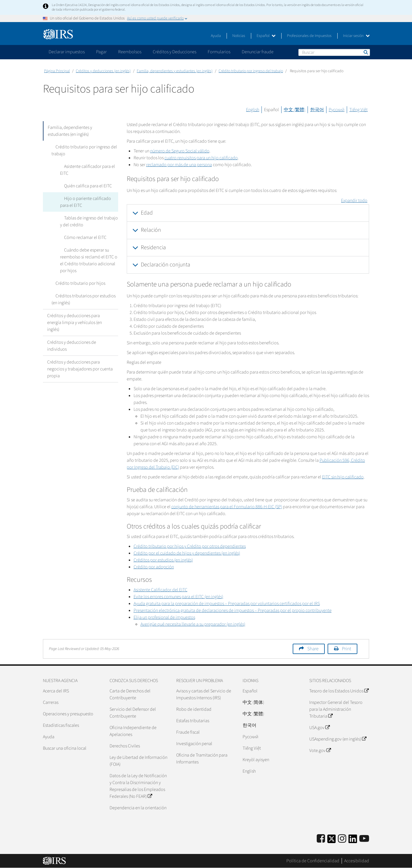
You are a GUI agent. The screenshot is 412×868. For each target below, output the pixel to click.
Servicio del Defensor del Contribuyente (133, 713)
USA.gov (319, 728)
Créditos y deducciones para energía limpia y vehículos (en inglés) (75, 323)
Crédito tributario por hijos (76, 283)
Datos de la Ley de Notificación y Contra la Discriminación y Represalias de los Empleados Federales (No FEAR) (138, 786)
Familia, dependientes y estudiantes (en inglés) (175, 71)
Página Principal (57, 71)
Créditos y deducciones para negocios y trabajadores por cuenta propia (80, 369)
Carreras (51, 702)
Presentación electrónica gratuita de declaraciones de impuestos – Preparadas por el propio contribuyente (233, 610)
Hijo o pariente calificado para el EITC (88, 202)
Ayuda (216, 36)
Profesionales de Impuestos (309, 36)
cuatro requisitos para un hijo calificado (201, 158)
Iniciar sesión (356, 36)
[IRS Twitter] (332, 841)
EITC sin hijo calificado (343, 477)
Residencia (153, 248)
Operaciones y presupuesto (68, 714)
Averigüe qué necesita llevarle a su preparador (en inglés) (193, 624)
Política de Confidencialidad (313, 861)
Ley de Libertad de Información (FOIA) (138, 761)
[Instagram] (342, 839)
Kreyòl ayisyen (256, 760)
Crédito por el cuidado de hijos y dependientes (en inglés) (187, 553)
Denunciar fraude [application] (258, 52)
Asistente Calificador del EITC (161, 590)
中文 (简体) (253, 702)
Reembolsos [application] (130, 52)
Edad (147, 213)
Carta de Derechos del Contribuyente (130, 694)
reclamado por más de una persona (179, 165)
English (253, 110)
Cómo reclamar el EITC (81, 237)
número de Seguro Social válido (180, 151)
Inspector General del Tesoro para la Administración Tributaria (336, 709)
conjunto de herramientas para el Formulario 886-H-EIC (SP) (227, 507)
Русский (337, 110)
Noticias (239, 36)
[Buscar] (334, 52)
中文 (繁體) (295, 110)
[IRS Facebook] (321, 839)
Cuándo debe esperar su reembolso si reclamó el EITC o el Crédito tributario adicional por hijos (89, 260)
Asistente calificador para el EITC (86, 170)
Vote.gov (320, 751)
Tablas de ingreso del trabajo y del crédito (88, 221)
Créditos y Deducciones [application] (175, 52)
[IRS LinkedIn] (353, 841)
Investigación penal (194, 744)
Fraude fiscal (188, 732)
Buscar (365, 52)
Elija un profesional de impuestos (164, 617)
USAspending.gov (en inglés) (338, 739)
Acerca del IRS (56, 691)
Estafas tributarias (193, 721)
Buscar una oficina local (65, 748)
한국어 (317, 110)
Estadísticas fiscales (61, 725)
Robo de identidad (194, 709)
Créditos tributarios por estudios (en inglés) (82, 299)
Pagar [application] (101, 52)
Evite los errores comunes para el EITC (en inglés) (178, 597)
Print (346, 649)
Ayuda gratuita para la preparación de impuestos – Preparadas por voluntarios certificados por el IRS (227, 604)
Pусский (250, 737)
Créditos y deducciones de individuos (72, 346)
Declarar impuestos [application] (67, 52)
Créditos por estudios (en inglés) (163, 560)
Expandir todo (354, 201)
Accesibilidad (357, 861)
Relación (151, 230)
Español (266, 36)
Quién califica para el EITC (84, 186)
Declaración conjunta (166, 265)
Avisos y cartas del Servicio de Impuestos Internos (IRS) (204, 694)
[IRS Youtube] (364, 839)
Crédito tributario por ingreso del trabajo (251, 71)
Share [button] (313, 649)
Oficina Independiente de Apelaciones (133, 731)
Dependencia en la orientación (138, 808)
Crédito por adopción (154, 567)
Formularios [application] (219, 52)
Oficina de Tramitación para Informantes (202, 759)
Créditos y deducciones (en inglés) (103, 71)
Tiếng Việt (358, 110)
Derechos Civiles (125, 746)
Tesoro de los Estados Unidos (339, 691)
